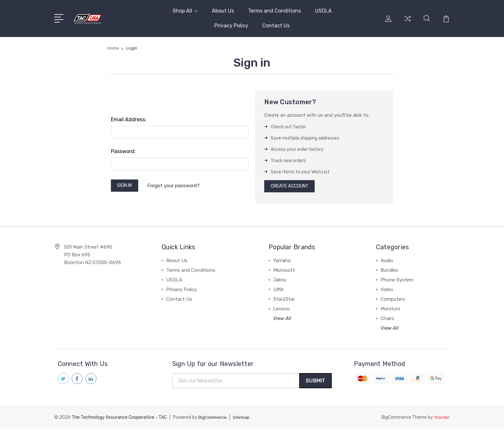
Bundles (389, 272)
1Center (441, 420)
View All (282, 320)
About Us (223, 11)
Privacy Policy (231, 26)
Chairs (387, 320)
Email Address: (129, 119)
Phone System (397, 282)
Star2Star (284, 301)
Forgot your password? (177, 186)
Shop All (185, 11)
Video (387, 291)
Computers (393, 301)
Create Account (292, 187)
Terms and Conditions (274, 11)
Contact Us (276, 26)
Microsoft (284, 272)
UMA (279, 291)
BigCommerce (213, 420)
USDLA (323, 11)
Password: (123, 151)
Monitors (391, 311)
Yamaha (282, 262)
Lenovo (282, 311)
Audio (387, 262)
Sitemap (243, 420)
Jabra (279, 282)
